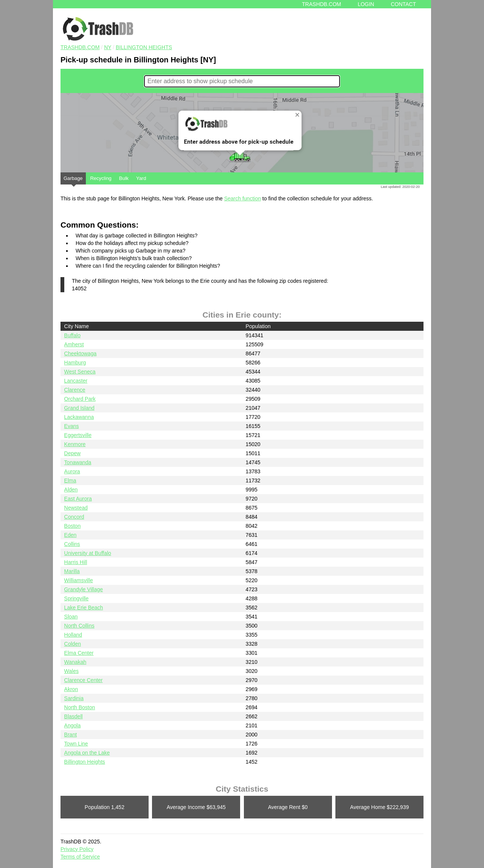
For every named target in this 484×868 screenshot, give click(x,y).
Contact (403, 4)
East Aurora (78, 499)
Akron (71, 689)
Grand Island (79, 408)
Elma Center (79, 653)
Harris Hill (76, 562)
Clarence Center (84, 680)
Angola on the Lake (87, 753)
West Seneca (80, 372)
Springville (77, 598)
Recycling (101, 178)
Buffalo (72, 335)
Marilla (72, 571)
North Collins (79, 626)
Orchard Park (80, 399)
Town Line (76, 744)
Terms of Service (80, 857)
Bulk (124, 178)
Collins (72, 544)
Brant (71, 735)
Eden (71, 535)
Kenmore (75, 444)
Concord (74, 517)
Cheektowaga (81, 353)
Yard (141, 178)
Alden (71, 490)
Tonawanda (78, 462)
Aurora (72, 471)
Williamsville (79, 580)
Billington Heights (144, 47)
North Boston (80, 707)
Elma (70, 480)
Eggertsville (78, 435)
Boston (73, 526)
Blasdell (74, 716)
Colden (73, 644)
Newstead (76, 508)
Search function (243, 198)
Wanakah (75, 662)
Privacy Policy (77, 849)
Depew (73, 453)
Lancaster (76, 381)
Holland (73, 635)
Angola (73, 725)
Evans (72, 426)
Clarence (75, 390)
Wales (71, 671)
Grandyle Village (84, 589)
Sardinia (74, 698)
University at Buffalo (88, 553)
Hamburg (75, 363)
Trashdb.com (322, 4)
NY (108, 47)
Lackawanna (79, 417)
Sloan (71, 617)
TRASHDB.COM (80, 47)
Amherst (74, 344)
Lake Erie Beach (84, 608)
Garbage (73, 180)
